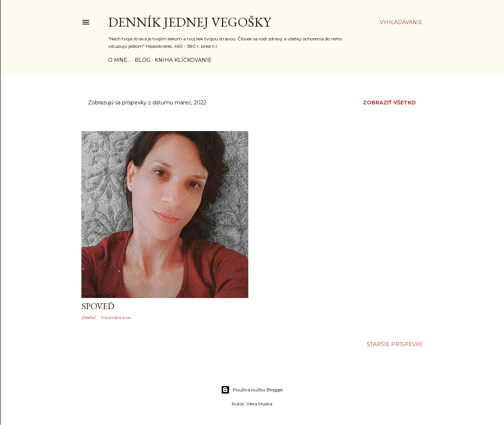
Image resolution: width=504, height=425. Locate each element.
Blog (143, 60)
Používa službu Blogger (252, 390)
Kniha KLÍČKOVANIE (183, 60)
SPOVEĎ (98, 306)
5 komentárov (116, 317)
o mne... (119, 60)
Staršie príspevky (395, 344)
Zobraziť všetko (389, 103)
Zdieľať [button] (89, 317)
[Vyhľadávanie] (401, 22)
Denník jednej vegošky (189, 22)
